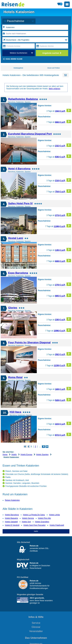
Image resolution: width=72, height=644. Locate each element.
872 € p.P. (63, 435)
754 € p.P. (63, 191)
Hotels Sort (26, 522)
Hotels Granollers (42, 522)
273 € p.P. (63, 215)
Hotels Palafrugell (57, 525)
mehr (36, 531)
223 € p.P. (63, 423)
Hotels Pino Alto (44, 518)
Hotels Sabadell (11, 522)
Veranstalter (36, 631)
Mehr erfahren (54, 89)
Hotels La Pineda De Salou (34, 515)
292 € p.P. (63, 354)
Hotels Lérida (54, 515)
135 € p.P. (63, 250)
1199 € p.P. (62, 226)
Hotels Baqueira (11, 518)
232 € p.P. (63, 145)
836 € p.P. (63, 156)
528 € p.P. (63, 400)
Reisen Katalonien (12, 500)
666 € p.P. (63, 122)
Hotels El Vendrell (12, 525)
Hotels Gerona (28, 518)
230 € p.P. (63, 319)
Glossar (36, 627)
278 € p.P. (63, 284)
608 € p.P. (63, 261)
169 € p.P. (63, 389)
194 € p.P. (63, 111)
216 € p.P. (63, 180)
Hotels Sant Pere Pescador (35, 525)
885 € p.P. (63, 295)
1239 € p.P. (62, 365)
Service (36, 623)
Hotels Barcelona (12, 515)
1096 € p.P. (62, 330)
